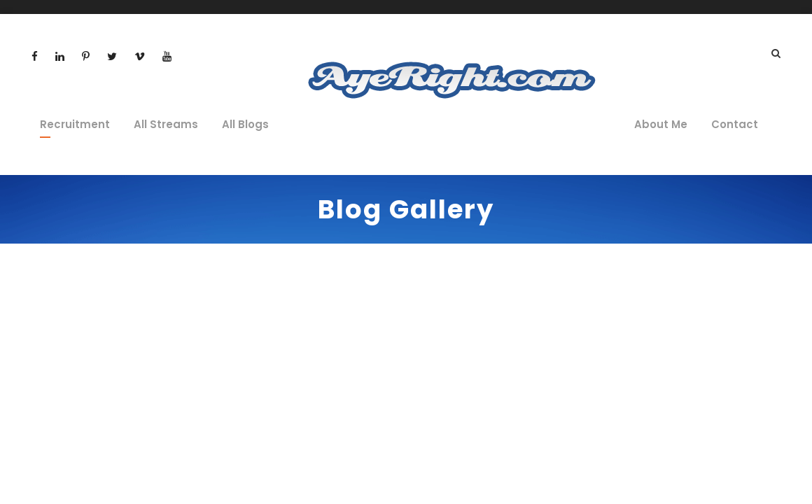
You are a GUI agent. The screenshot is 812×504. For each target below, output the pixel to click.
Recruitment (75, 124)
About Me (661, 124)
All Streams (166, 124)
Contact (735, 124)
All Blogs (245, 124)
